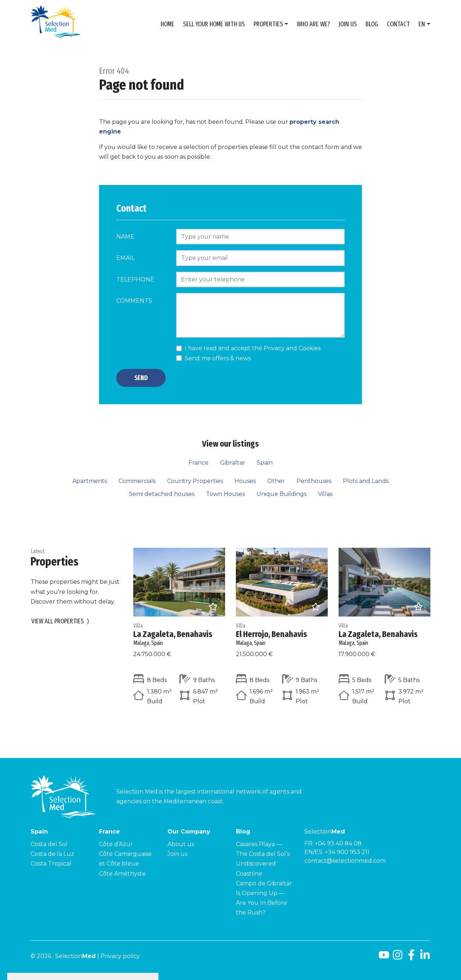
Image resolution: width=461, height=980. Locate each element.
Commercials (137, 481)
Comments (134, 301)
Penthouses (314, 481)
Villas (325, 494)
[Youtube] (384, 958)
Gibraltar (233, 463)
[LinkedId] (425, 958)
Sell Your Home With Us (214, 24)
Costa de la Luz (52, 854)
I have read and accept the (253, 348)
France (199, 463)
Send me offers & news (218, 358)
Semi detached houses (162, 494)
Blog (372, 24)
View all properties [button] (60, 621)
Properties (268, 24)
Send (141, 378)
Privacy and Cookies (292, 348)
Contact (398, 24)
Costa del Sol (49, 844)
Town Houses (225, 494)
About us (181, 844)
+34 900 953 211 (347, 852)
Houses (245, 481)
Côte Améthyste (122, 874)
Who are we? (313, 24)
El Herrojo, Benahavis (282, 634)
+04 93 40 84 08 (338, 843)
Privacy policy (120, 956)
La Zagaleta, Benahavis (179, 634)
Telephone (135, 279)
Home (167, 24)
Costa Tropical (51, 864)
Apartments (90, 481)
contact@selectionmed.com (345, 861)
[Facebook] (411, 958)
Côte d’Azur (116, 844)
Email (126, 258)
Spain (265, 463)
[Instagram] (398, 958)
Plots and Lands (366, 481)
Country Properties (195, 481)
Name (125, 237)
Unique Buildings (281, 494)
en (422, 24)
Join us (348, 24)
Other (276, 481)
